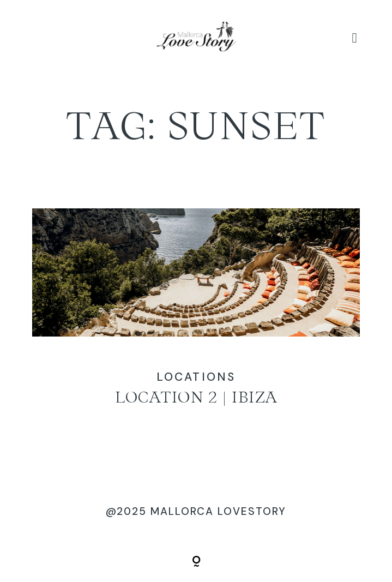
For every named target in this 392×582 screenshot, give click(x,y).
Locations (196, 377)
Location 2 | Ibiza (196, 320)
